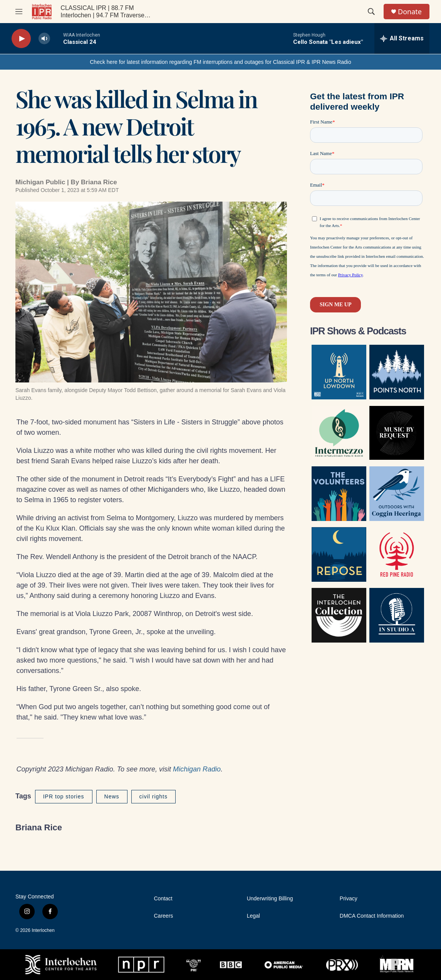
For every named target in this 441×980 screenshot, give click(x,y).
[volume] (44, 39)
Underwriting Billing (270, 899)
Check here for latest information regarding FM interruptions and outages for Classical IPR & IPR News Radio (220, 62)
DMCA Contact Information (372, 916)
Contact (163, 899)
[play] (21, 39)
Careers (164, 916)
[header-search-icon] (371, 12)
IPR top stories (64, 796)
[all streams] (402, 38)
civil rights (153, 796)
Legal (253, 916)
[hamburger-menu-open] (19, 12)
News (112, 796)
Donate (410, 12)
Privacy (349, 899)
